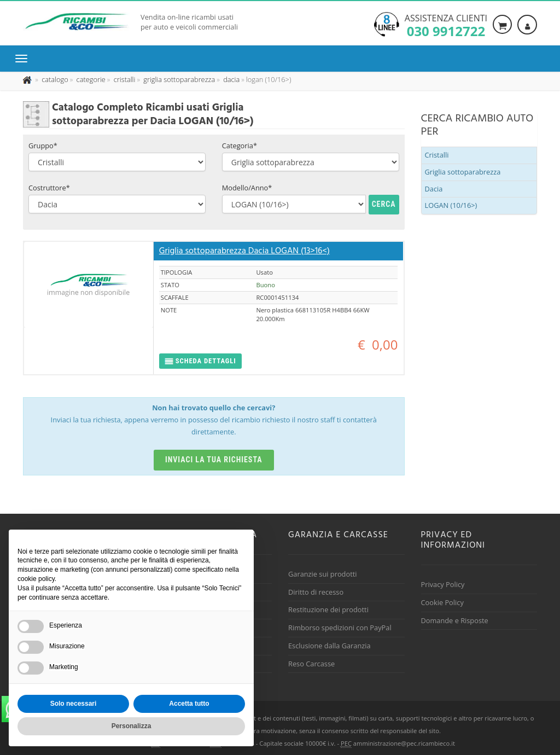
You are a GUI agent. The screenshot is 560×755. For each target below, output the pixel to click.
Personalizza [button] (132, 726)
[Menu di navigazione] (24, 59)
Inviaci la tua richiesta (214, 460)
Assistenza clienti (446, 25)
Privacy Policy (443, 584)
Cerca (384, 204)
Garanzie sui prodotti (322, 574)
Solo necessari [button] (74, 704)
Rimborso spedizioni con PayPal (340, 628)
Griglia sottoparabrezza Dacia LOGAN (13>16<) (244, 251)
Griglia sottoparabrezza (463, 172)
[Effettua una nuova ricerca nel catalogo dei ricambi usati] (54, 79)
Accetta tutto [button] (189, 704)
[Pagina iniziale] (28, 79)
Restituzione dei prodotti (328, 609)
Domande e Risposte (455, 620)
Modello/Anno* (247, 188)
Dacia (434, 189)
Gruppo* (43, 146)
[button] (200, 361)
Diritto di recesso (316, 592)
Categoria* (240, 146)
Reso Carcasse (311, 664)
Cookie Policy (442, 602)
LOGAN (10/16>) (451, 205)
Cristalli (437, 155)
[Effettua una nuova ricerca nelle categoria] (90, 79)
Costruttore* (49, 188)
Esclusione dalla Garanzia (329, 646)
